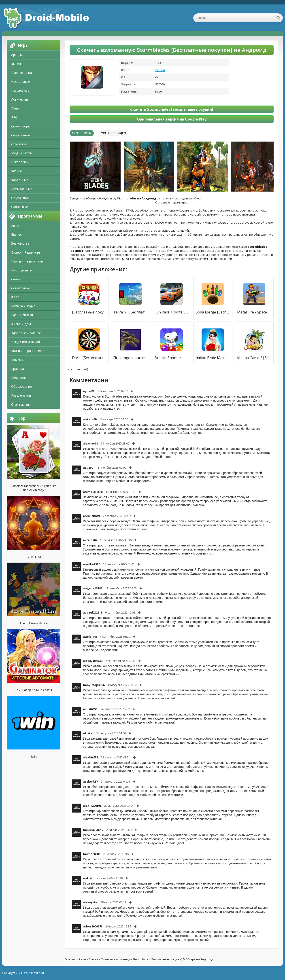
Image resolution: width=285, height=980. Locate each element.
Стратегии (19, 144)
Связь (16, 279)
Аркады (17, 55)
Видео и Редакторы (26, 252)
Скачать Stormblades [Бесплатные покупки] (172, 109)
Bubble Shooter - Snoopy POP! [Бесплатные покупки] (172, 358)
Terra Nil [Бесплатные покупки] (130, 312)
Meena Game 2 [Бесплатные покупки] (254, 358)
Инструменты (22, 270)
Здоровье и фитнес (26, 333)
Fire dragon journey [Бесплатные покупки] (130, 358)
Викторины (20, 162)
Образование (21, 386)
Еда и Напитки (22, 315)
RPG (14, 117)
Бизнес (16, 234)
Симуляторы (21, 126)
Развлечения (21, 395)
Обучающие (20, 198)
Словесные (20, 207)
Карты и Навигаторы (27, 261)
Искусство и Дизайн (26, 342)
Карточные (20, 180)
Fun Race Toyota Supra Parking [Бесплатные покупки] (172, 312)
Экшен (16, 64)
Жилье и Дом (21, 324)
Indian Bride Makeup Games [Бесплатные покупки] (213, 358)
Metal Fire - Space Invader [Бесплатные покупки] (254, 312)
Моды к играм (22, 153)
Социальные (21, 288)
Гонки (16, 108)
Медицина (19, 378)
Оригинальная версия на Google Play (172, 119)
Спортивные (21, 135)
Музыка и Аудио (23, 306)
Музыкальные (22, 189)
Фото (15, 297)
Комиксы (18, 360)
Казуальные (20, 90)
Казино (17, 171)
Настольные (21, 81)
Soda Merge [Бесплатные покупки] (213, 312)
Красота (18, 369)
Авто (15, 225)
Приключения (21, 73)
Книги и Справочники (27, 351)
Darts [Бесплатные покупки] (89, 358)
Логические (20, 99)
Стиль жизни (21, 404)
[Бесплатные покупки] (89, 312)
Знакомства (20, 243)
